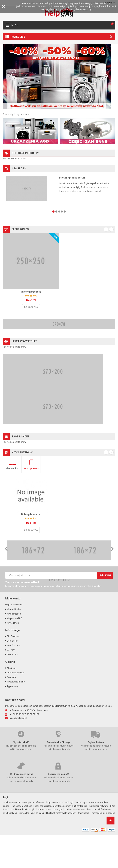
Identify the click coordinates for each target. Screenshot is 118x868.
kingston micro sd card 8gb (60, 835)
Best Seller (12, 674)
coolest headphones (75, 842)
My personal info (15, 651)
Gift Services (13, 669)
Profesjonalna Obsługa (58, 775)
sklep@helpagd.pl (18, 751)
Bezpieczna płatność (58, 807)
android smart (45, 842)
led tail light (81, 835)
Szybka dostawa (96, 775)
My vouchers (13, 656)
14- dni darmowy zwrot (21, 807)
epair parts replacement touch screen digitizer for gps (61, 839)
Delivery (11, 683)
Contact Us (12, 687)
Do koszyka (31, 307)
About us (11, 701)
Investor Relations (16, 714)
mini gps (58, 842)
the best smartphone (22, 839)
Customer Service (16, 705)
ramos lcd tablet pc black (32, 846)
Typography (12, 719)
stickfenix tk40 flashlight (23, 842)
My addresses (14, 646)
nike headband (10, 846)
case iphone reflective (33, 835)
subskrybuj (105, 608)
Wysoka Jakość (21, 775)
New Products (14, 678)
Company (11, 710)
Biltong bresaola (31, 292)
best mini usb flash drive (99, 842)
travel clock (84, 846)
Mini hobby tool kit (11, 835)
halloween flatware (99, 839)
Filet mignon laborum (72, 178)
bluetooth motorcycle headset (61, 846)
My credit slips (14, 642)
